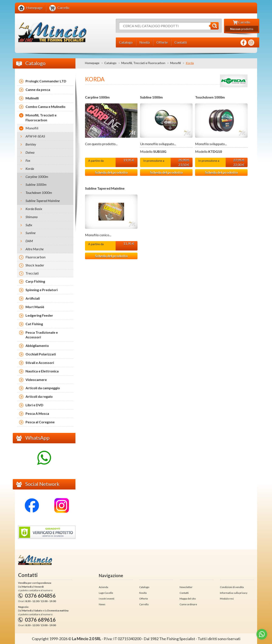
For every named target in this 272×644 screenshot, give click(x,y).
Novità (143, 593)
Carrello (144, 604)
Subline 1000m (151, 97)
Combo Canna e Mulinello (45, 107)
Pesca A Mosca (37, 413)
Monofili (176, 63)
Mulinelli (32, 98)
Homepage (92, 63)
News (102, 604)
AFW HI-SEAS (35, 136)
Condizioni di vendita (232, 587)
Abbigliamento (37, 346)
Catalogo (110, 63)
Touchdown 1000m (210, 97)
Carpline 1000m (97, 97)
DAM (29, 241)
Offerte (144, 599)
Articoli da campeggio (43, 388)
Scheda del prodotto (111, 172)
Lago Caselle (106, 593)
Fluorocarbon (35, 257)
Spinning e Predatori (42, 290)
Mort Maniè (35, 307)
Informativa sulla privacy (234, 593)
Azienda (103, 587)
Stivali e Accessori (40, 363)
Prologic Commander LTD (46, 81)
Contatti (184, 593)
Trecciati (32, 273)
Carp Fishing (35, 281)
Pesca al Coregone (40, 422)
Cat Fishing (34, 324)
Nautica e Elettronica (42, 371)
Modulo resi (227, 599)
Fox (28, 160)
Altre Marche (35, 249)
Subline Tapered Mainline (105, 188)
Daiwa (30, 152)
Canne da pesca (38, 89)
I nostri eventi (107, 599)
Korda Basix (34, 209)
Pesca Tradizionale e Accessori (42, 335)
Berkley (31, 144)
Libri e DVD (34, 405)
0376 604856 (40, 596)
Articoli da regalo (39, 396)
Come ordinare (188, 604)
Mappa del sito (188, 599)
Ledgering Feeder (39, 315)
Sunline (30, 233)
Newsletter (186, 587)
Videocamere (36, 380)
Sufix (29, 225)
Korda (30, 168)
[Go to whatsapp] (262, 634)
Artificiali (33, 298)
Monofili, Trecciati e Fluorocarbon (143, 63)
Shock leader (35, 265)
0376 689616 (40, 620)
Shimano (32, 217)
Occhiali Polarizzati (41, 354)
